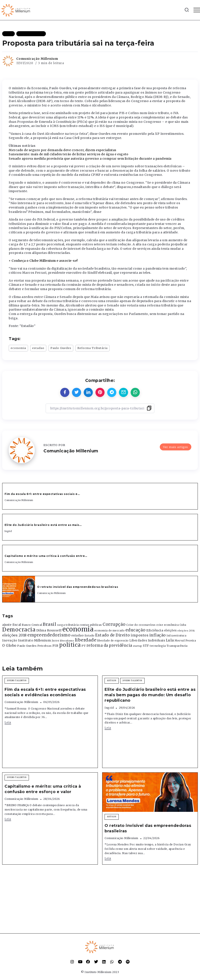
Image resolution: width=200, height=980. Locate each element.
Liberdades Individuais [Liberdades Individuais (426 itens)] (147, 641)
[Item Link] (19, 589)
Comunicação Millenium (37, 59)
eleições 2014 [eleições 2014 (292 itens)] (186, 631)
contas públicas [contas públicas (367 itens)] (91, 625)
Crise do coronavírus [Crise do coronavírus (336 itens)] (141, 625)
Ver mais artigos (176, 446)
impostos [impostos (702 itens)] (140, 635)
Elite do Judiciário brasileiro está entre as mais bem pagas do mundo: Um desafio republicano (150, 695)
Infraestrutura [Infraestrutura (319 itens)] (176, 636)
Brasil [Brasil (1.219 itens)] (49, 624)
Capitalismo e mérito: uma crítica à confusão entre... (46, 556)
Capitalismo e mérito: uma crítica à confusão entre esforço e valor (43, 789)
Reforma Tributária (92, 348)
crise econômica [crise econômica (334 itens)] (168, 625)
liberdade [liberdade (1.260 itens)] (86, 640)
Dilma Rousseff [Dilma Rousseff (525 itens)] (49, 630)
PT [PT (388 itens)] (84, 646)
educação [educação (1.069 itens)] (136, 630)
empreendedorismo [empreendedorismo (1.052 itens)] (49, 635)
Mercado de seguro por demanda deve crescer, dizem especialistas (62, 150)
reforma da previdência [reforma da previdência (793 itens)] (109, 645)
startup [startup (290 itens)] (137, 646)
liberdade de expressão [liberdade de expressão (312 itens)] (113, 641)
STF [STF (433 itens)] (146, 646)
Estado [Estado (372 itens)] (90, 635)
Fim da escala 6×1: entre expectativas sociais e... (42, 494)
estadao (38, 348)
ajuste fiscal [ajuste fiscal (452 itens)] (12, 625)
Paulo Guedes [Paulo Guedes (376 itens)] (27, 646)
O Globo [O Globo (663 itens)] (9, 645)
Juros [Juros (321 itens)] (56, 641)
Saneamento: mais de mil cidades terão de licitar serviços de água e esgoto (68, 154)
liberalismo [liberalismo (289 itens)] (67, 641)
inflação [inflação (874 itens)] (158, 635)
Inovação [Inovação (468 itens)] (10, 641)
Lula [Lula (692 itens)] (170, 640)
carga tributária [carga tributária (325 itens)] (68, 625)
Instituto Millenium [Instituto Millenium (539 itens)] (35, 640)
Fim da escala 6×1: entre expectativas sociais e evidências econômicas (45, 692)
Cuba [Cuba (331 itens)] (183, 625)
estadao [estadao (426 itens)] (78, 635)
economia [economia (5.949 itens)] (78, 629)
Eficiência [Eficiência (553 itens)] (155, 630)
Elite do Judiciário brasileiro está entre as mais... (43, 525)
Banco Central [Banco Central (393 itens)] (32, 625)
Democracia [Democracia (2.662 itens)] (19, 630)
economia (18, 348)
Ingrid (8, 531)
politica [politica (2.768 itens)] (70, 645)
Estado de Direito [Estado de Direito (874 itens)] (113, 635)
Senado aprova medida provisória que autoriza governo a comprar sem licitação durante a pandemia (90, 159)
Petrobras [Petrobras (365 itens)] (45, 646)
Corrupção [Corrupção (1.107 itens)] (114, 624)
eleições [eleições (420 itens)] (170, 630)
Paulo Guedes (61, 348)
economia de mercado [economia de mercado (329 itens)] (110, 631)
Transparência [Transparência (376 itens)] (177, 646)
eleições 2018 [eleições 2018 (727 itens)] (14, 635)
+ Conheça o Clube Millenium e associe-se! (43, 261)
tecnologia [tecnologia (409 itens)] (158, 646)
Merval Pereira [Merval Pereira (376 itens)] (185, 641)
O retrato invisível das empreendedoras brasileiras (78, 587)
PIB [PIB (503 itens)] (55, 646)
